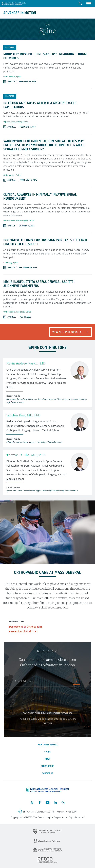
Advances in (20, 13)
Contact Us (48, 773)
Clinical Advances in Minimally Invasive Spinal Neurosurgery (40, 196)
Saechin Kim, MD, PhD (23, 415)
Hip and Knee (9, 122)
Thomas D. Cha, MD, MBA (26, 455)
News (47, 759)
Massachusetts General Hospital (14, 3)
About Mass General (48, 745)
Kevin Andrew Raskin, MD (26, 363)
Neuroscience (9, 221)
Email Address (24, 681)
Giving (47, 752)
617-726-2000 (70, 812)
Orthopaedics (9, 77)
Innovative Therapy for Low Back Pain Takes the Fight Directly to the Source (45, 242)
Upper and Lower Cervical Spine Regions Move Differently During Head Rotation (42, 491)
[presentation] (41, 698)
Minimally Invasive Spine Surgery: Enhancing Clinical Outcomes (45, 56)
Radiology (8, 262)
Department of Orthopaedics (26, 627)
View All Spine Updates (67, 332)
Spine (19, 77)
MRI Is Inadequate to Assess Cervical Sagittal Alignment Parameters (39, 284)
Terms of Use (47, 766)
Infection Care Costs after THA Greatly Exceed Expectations (40, 105)
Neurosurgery (22, 221)
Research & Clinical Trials (23, 631)
